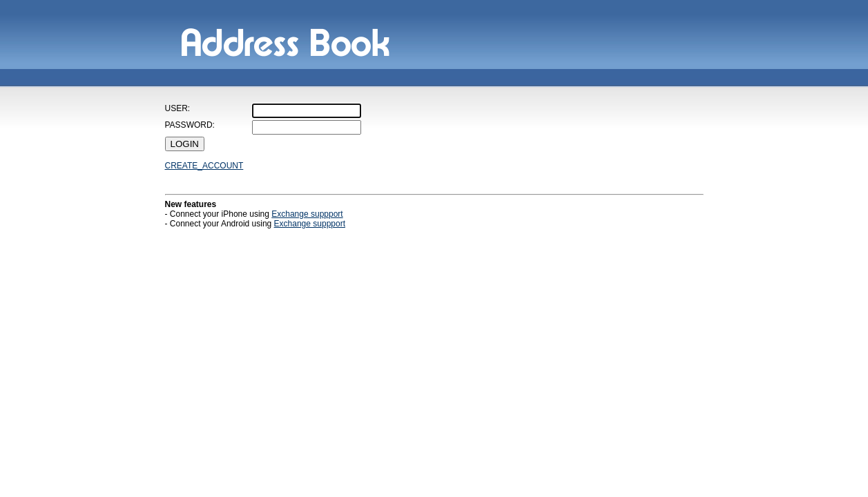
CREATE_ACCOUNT (204, 166)
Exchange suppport (307, 214)
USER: (178, 108)
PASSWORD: (190, 125)
